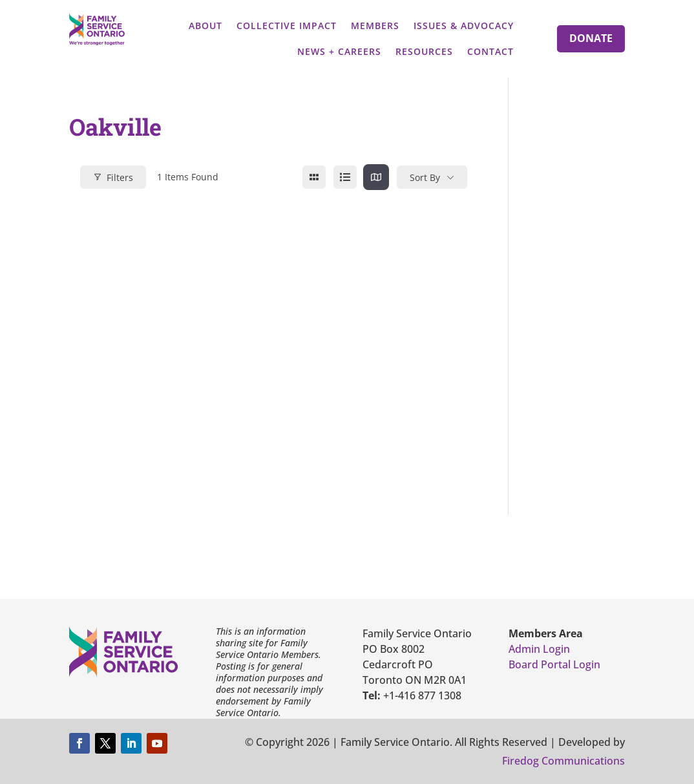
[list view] (345, 177)
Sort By (425, 177)
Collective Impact (287, 26)
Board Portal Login (554, 664)
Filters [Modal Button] (113, 177)
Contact (490, 51)
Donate (591, 38)
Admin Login (539, 649)
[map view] (376, 177)
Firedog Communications (563, 761)
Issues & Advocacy (464, 26)
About (205, 26)
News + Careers (339, 51)
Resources (424, 51)
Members (375, 26)
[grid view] (314, 177)
